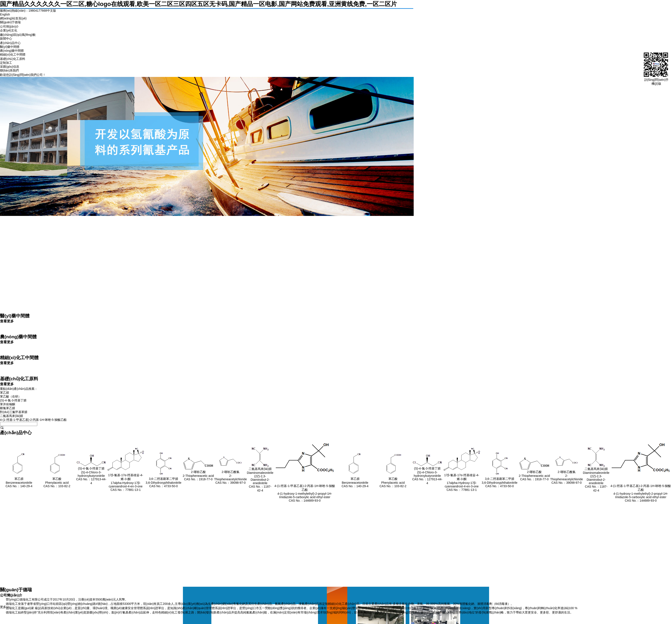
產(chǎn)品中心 (10, 43)
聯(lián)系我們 (9, 70)
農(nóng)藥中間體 (12, 51)
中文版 (51, 11)
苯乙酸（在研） (11, 396)
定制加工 (6, 63)
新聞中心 (6, 39)
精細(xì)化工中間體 (13, 55)
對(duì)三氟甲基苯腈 (14, 412)
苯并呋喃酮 (8, 404)
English (5, 14)
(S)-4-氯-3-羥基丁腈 (13, 400)
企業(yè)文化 (9, 30)
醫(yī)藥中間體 (10, 47)
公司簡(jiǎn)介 (9, 27)
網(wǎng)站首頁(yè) (13, 18)
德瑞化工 (12, 604)
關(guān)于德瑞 (10, 22)
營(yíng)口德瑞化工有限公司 (25, 599)
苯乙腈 (5, 393)
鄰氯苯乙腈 (8, 408)
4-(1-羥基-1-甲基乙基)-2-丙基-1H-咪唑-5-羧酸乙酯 (33, 420)
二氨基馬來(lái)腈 (12, 416)
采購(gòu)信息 (10, 67)
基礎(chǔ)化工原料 (13, 59)
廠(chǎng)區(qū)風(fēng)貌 (18, 35)
